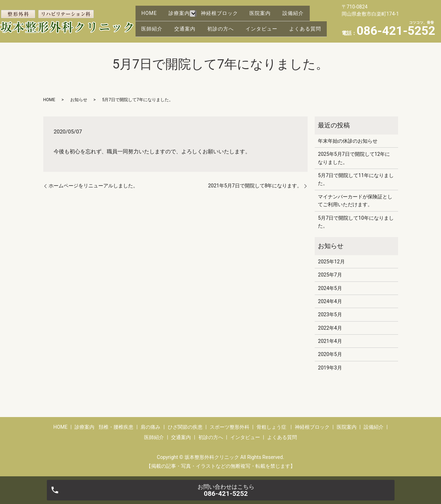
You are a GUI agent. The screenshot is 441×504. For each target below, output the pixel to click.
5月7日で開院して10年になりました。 (356, 222)
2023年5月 (330, 314)
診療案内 (184, 10)
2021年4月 (330, 341)
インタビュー (273, 21)
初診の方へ (229, 21)
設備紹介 (306, 10)
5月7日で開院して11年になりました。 (356, 179)
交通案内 (190, 21)
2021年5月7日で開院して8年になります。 (255, 186)
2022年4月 (330, 328)
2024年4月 (330, 301)
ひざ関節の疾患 (185, 427)
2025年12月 (331, 262)
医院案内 (270, 10)
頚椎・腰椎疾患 (116, 427)
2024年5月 (330, 288)
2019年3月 (330, 368)
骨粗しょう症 (271, 427)
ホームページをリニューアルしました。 (93, 186)
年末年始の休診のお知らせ (348, 141)
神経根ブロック (226, 10)
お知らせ (79, 100)
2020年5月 (330, 354)
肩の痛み (150, 427)
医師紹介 (154, 21)
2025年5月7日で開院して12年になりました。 (354, 158)
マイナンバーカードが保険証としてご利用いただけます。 (355, 201)
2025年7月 (330, 275)
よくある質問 (159, 32)
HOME (151, 10)
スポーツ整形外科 (230, 427)
